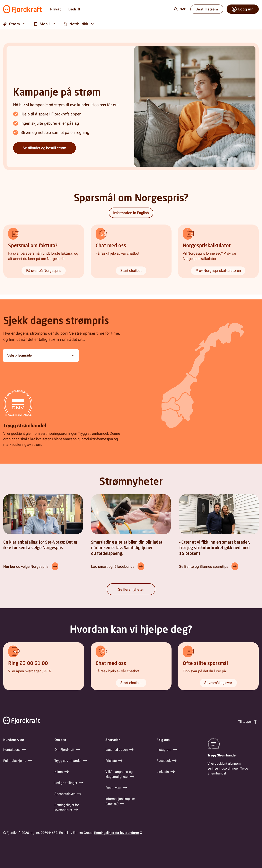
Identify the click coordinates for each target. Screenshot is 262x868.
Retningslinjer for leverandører (117, 833)
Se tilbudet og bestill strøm (45, 148)
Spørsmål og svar (218, 683)
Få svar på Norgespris (44, 270)
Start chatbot (131, 270)
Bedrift (74, 9)
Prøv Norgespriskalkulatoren (218, 270)
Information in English (131, 213)
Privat (56, 9)
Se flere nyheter (131, 589)
